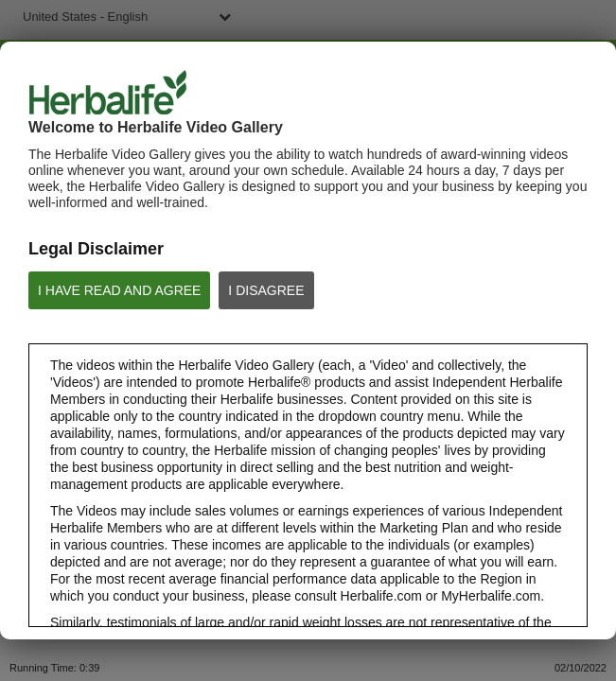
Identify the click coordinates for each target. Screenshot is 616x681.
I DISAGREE (266, 290)
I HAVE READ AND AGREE (119, 290)
